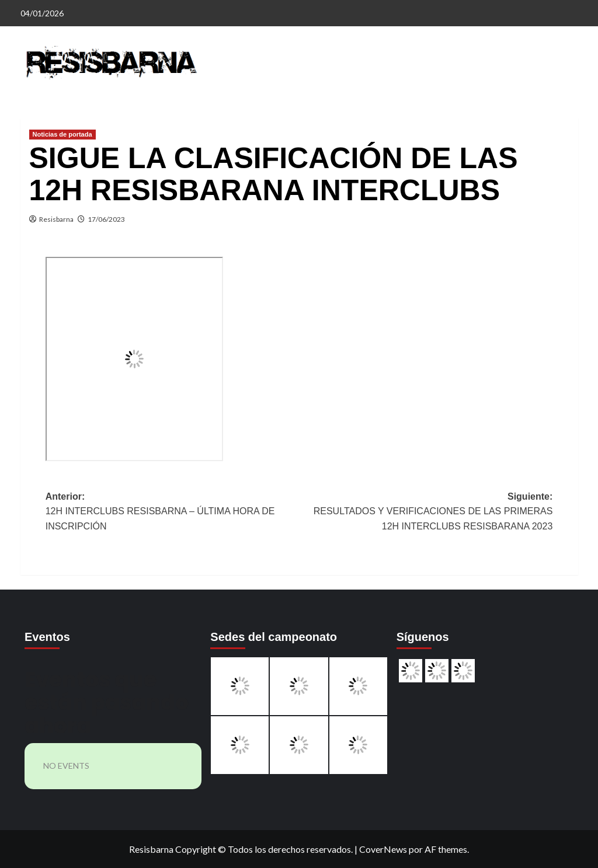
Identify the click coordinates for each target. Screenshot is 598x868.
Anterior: (172, 513)
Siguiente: (426, 513)
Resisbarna (56, 219)
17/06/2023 (106, 219)
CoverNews (383, 849)
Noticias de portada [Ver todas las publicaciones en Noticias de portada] (62, 134)
